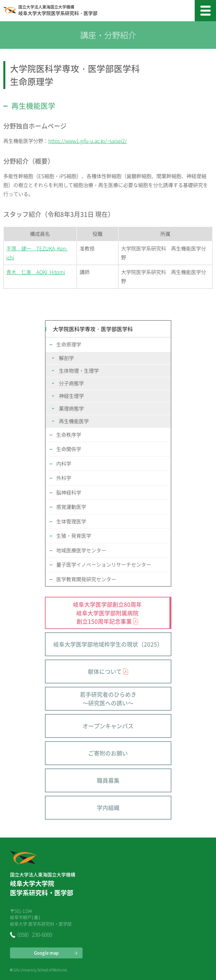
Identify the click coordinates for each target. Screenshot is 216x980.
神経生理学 (71, 396)
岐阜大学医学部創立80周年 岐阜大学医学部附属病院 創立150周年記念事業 (107, 613)
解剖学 (66, 358)
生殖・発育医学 (74, 536)
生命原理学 (69, 344)
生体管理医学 (71, 521)
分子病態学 (71, 383)
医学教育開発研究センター (86, 579)
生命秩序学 (69, 435)
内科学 (64, 464)
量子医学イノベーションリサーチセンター (104, 565)
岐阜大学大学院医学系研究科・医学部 (58, 10)
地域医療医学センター (81, 550)
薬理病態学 (71, 408)
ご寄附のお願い (108, 753)
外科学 (64, 478)
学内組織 (108, 807)
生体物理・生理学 (79, 371)
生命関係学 (69, 449)
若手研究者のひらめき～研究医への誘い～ (108, 699)
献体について (105, 671)
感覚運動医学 (71, 507)
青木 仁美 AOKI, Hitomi (36, 272)
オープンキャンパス (108, 726)
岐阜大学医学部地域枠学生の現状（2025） (108, 644)
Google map (46, 953)
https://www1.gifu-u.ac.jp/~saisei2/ (88, 141)
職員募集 (108, 780)
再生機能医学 (74, 421)
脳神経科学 (69, 492)
